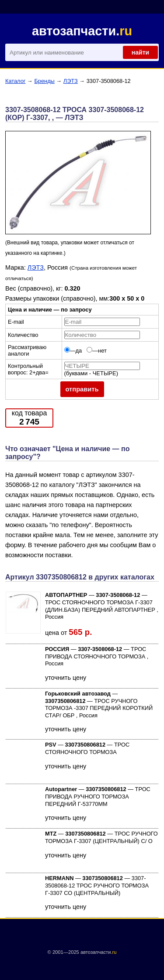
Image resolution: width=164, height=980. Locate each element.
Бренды (44, 81)
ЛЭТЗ (71, 81)
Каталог (16, 81)
